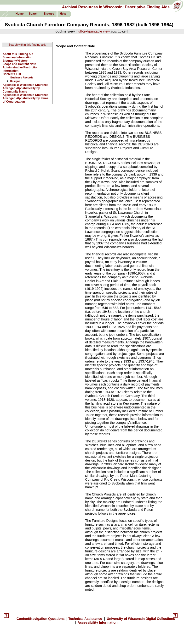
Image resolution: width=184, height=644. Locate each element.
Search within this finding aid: (27, 45)
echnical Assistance (86, 619)
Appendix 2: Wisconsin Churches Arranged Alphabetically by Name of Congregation (26, 98)
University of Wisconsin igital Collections (141, 619)
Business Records (22, 77)
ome (20, 14)
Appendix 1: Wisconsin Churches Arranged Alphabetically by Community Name (26, 88)
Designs (15, 81)
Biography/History (15, 61)
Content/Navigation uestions (41, 619)
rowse (49, 14)
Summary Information (17, 57)
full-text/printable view (94, 31)
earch (34, 14)
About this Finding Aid (18, 54)
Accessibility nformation (97, 622)
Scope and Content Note (19, 64)
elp (63, 14)
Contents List (12, 74)
